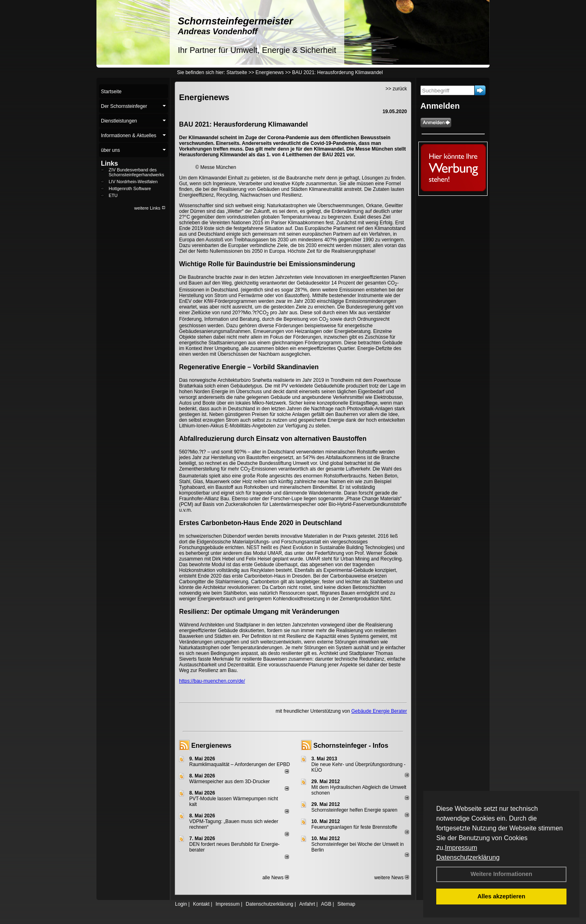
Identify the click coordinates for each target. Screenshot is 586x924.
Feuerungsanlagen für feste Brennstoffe (354, 827)
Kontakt (201, 904)
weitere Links (150, 208)
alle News (276, 878)
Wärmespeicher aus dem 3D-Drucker (230, 782)
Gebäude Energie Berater (379, 711)
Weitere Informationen (501, 874)
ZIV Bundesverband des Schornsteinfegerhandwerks (136, 172)
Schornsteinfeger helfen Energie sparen (354, 810)
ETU (113, 195)
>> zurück (396, 89)
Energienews (211, 746)
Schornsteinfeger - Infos (351, 746)
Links (109, 163)
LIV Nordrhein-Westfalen (133, 182)
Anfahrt (307, 904)
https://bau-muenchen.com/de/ (212, 681)
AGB (326, 904)
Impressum (461, 848)
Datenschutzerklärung (468, 857)
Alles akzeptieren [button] (501, 896)
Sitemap (346, 904)
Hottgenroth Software (130, 188)
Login (181, 904)
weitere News (392, 878)
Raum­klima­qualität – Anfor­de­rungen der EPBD (239, 764)
